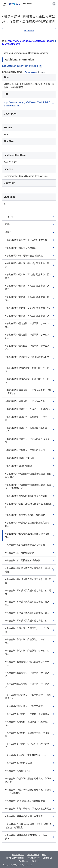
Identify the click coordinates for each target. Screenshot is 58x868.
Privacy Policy (34, 858)
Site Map (35, 861)
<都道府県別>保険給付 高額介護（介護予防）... (26, 419)
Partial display (31, 72)
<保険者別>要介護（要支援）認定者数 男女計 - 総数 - (29, 570)
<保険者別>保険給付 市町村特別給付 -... (26, 755)
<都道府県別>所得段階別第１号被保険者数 (26, 496)
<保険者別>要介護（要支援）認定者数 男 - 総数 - (28, 581)
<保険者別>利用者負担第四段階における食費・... (26, 837)
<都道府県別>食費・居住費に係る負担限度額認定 (28, 505)
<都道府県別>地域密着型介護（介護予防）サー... (27, 358)
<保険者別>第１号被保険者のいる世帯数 (25, 545)
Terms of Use (33, 855)
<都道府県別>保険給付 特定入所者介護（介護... (27, 441)
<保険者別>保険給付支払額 (18, 763)
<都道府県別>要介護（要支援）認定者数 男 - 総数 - (28, 276)
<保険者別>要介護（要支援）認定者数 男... (27, 613)
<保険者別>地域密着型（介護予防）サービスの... (27, 674)
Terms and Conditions (15, 858)
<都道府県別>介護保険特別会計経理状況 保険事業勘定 (28, 475)
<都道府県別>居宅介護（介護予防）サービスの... (27, 336)
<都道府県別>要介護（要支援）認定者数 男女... (27, 265)
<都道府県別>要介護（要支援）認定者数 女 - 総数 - (28, 287)
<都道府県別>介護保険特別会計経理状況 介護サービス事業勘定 (28, 486)
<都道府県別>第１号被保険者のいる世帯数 (26, 240)
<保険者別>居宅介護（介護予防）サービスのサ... (27, 641)
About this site (18, 855)
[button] (54, 4)
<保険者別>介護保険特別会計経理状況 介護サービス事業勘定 (28, 791)
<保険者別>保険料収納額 (17, 771)
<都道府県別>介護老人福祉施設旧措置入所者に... (27, 524)
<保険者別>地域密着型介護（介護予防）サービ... (27, 663)
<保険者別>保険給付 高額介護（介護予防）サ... (27, 723)
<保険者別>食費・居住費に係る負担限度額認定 (28, 809)
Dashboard (24, 861)
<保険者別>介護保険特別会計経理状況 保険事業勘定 (28, 780)
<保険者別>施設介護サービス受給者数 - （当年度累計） (28, 697)
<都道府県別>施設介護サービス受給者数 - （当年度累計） (28, 392)
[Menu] (5, 4)
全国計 (8, 232)
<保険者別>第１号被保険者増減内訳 (23, 560)
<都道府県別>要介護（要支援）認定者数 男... (28, 308)
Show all (42, 72)
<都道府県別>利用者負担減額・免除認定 (25, 515)
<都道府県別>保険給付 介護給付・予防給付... (28, 409)
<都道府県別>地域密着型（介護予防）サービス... (27, 370)
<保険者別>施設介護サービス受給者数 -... (26, 706)
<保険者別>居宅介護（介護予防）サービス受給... (27, 630)
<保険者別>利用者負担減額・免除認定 (24, 816)
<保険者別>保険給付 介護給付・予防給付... (27, 714)
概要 (7, 224)
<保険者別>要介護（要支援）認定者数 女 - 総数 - (28, 592)
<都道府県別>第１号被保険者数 (21, 248)
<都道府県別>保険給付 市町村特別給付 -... (27, 450)
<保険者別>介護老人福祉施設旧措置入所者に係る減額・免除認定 (28, 826)
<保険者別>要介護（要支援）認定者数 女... (27, 621)
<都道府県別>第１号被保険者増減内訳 (24, 256)
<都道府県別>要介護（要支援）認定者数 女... (28, 316)
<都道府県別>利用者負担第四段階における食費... (27, 535)
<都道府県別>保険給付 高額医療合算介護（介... (26, 430)
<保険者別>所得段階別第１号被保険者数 (25, 801)
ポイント (10, 216)
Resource (29, 31)
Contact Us (47, 858)
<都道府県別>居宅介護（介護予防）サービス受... (27, 325)
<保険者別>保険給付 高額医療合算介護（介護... (27, 734)
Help (44, 855)
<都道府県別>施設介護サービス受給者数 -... (27, 401)
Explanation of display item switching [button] (22, 66)
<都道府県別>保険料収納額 (18, 466)
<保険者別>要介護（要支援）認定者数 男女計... (27, 603)
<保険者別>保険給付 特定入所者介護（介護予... (27, 746)
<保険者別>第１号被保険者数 (20, 553)
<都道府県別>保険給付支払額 (20, 458)
